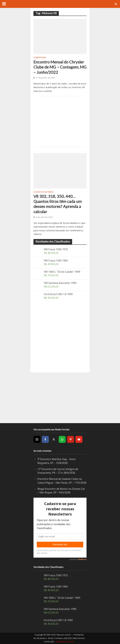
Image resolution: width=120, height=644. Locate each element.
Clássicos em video (44, 192)
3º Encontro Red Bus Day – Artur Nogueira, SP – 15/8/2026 (57, 461)
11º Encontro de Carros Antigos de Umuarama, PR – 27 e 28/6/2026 (58, 471)
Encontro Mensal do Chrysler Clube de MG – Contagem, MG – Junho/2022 (60, 67)
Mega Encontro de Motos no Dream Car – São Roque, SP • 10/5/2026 (61, 491)
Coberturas (40, 58)
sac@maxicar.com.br (65, 642)
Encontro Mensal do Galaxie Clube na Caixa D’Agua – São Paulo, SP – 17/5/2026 (62, 481)
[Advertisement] (60, 121)
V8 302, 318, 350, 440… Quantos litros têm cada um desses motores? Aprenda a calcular (58, 204)
